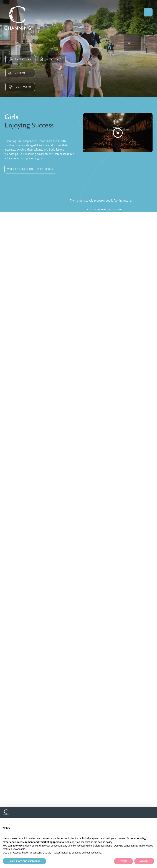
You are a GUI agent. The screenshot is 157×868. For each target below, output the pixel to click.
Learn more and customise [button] (24, 861)
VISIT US (17, 73)
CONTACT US (20, 87)
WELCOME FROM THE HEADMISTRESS (30, 169)
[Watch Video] (118, 133)
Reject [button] (123, 861)
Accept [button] (144, 861)
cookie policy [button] (105, 842)
